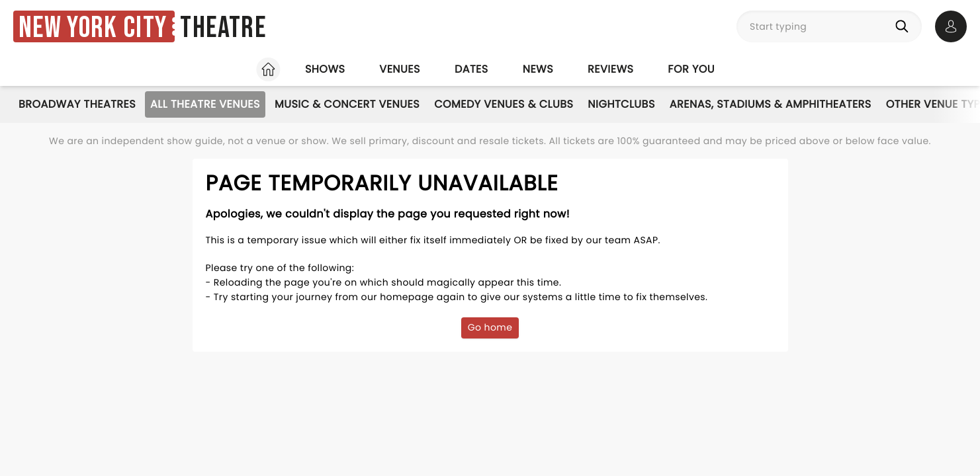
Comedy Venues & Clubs (504, 104)
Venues (400, 69)
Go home (490, 327)
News (538, 69)
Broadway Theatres (77, 104)
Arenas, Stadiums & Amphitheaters (771, 104)
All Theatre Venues (205, 104)
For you (691, 69)
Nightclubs (621, 104)
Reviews (610, 69)
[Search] (905, 26)
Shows (325, 69)
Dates (471, 69)
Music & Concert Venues (347, 104)
